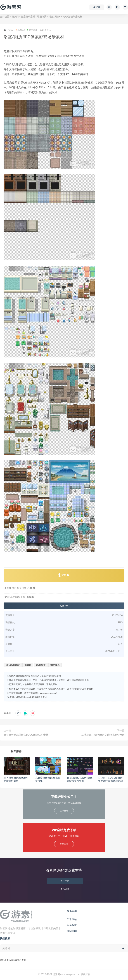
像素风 (28, 665)
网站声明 (72, 931)
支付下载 (64, 606)
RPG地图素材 (13, 665)
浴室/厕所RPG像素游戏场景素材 (31, 697)
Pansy (8, 30)
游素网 (15, 16)
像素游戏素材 (28, 16)
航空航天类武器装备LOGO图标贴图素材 (26, 735)
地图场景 (42, 16)
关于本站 (65, 881)
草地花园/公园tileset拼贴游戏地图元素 (103, 735)
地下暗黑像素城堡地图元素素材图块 (16, 779)
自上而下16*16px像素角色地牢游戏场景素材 (111, 779)
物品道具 (32, 30)
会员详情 (65, 889)
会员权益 (72, 925)
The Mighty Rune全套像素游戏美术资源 (80, 779)
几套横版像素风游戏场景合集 (48, 779)
